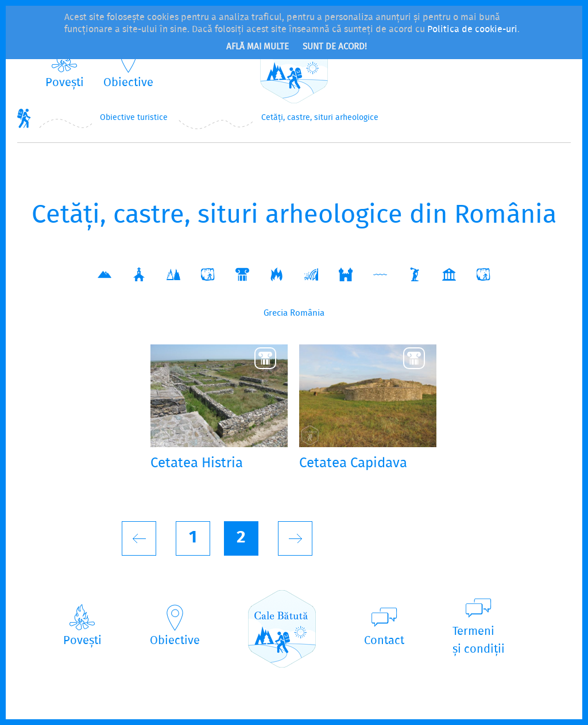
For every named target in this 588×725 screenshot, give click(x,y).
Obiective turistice (134, 118)
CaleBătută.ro (294, 65)
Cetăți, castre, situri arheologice (320, 118)
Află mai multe (258, 47)
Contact (384, 641)
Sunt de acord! (335, 47)
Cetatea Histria (197, 464)
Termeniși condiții (479, 641)
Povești (65, 83)
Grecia (276, 313)
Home (24, 118)
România (307, 313)
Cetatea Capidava (353, 464)
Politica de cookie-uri (472, 30)
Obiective (128, 83)
